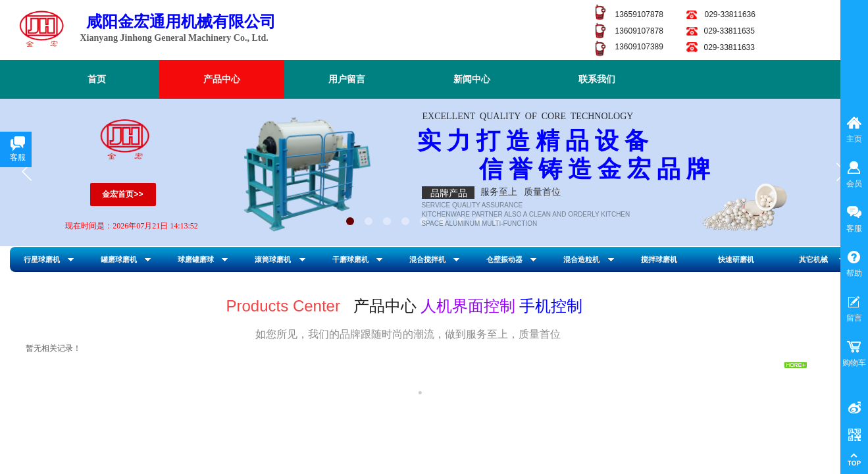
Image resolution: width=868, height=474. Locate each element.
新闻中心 (472, 79)
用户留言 (347, 79)
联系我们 (597, 79)
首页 (97, 79)
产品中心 (222, 79)
